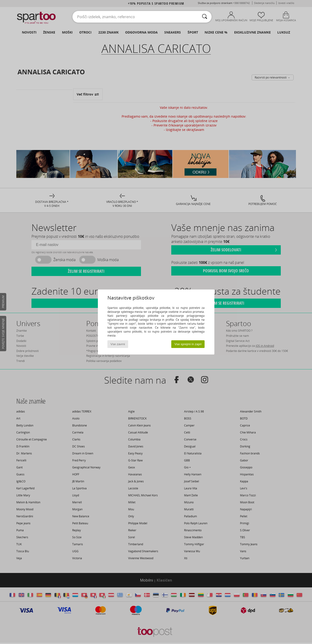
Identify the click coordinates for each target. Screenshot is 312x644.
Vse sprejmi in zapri (188, 344)
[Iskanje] (205, 17)
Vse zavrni (118, 344)
